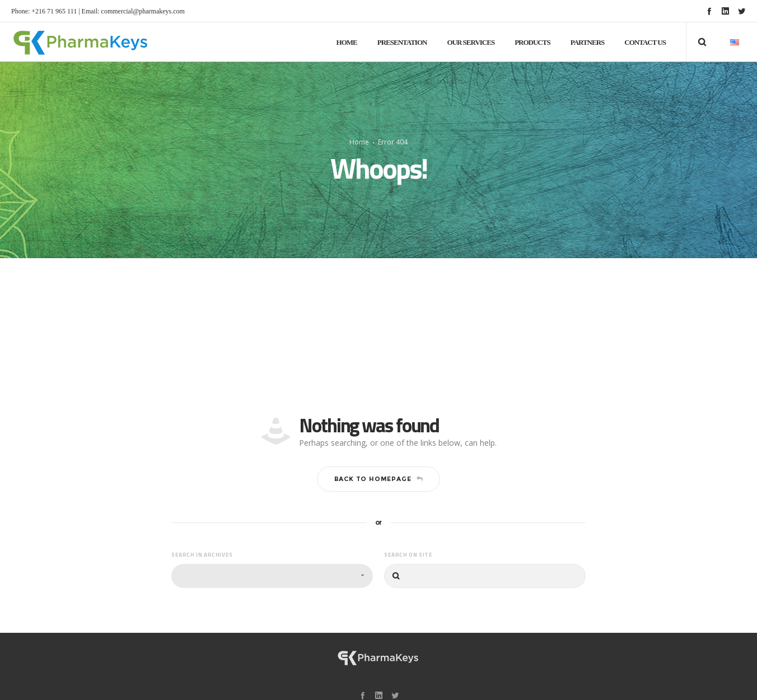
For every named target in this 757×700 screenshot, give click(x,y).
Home (359, 142)
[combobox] (272, 576)
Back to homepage (379, 479)
